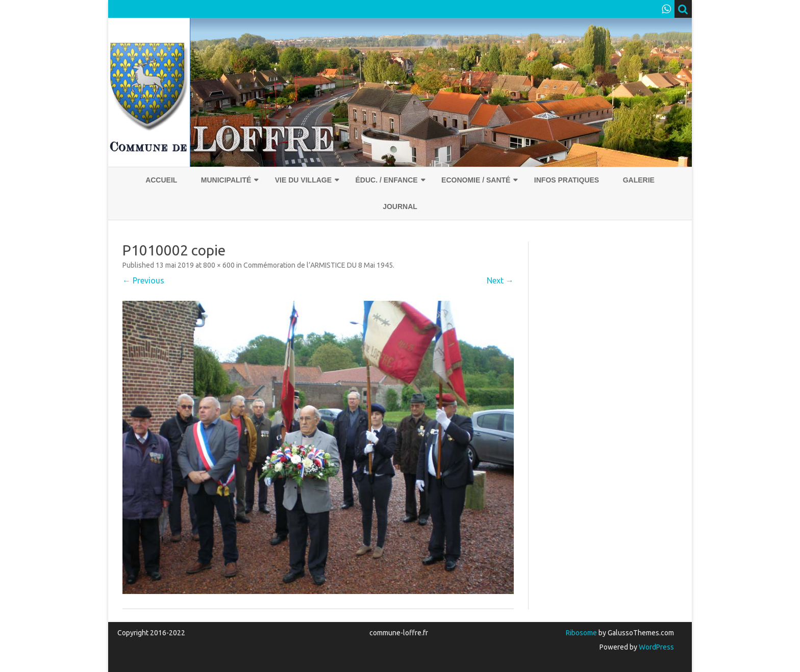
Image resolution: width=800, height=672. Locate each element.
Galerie (639, 180)
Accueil (161, 180)
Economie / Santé (476, 180)
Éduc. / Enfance (386, 180)
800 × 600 (219, 265)
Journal (400, 206)
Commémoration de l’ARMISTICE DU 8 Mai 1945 (318, 265)
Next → (500, 280)
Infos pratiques (567, 180)
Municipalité (226, 180)
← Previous (143, 280)
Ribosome (581, 633)
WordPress (656, 647)
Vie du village (303, 180)
